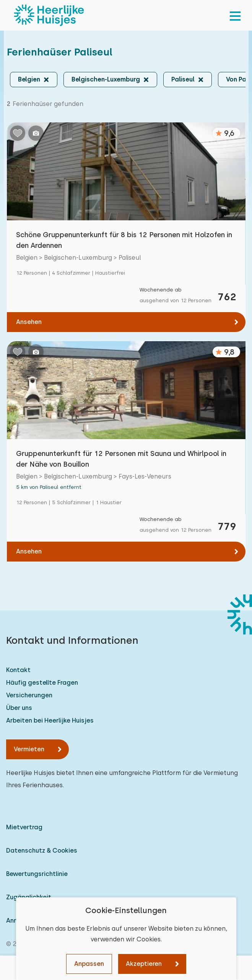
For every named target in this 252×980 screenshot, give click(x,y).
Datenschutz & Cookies (42, 851)
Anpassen (89, 964)
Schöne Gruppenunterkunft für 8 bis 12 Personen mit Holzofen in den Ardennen (124, 240)
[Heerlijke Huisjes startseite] (49, 15)
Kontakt (18, 670)
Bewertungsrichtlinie (37, 874)
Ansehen (29, 322)
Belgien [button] (29, 79)
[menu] (235, 15)
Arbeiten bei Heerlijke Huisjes (50, 720)
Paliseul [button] (183, 79)
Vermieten (29, 749)
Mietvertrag (24, 827)
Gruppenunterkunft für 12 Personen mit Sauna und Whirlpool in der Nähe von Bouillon (121, 459)
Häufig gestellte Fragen (42, 683)
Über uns (19, 708)
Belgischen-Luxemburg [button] (106, 79)
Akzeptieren (144, 964)
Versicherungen (29, 695)
